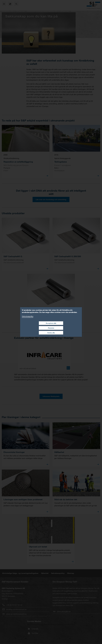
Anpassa (51, 328)
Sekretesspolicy (28, 316)
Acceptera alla (51, 323)
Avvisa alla (51, 333)
